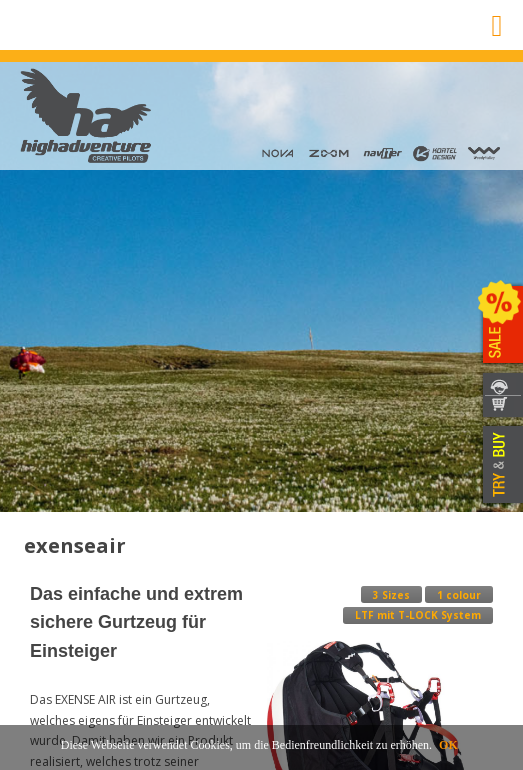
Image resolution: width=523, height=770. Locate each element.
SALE (500, 325)
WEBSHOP (500, 407)
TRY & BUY (500, 465)
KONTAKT (500, 383)
